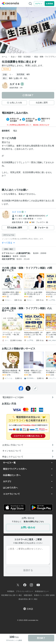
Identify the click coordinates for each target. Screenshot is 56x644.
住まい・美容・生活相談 (21, 57)
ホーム (4, 57)
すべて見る (9, 243)
